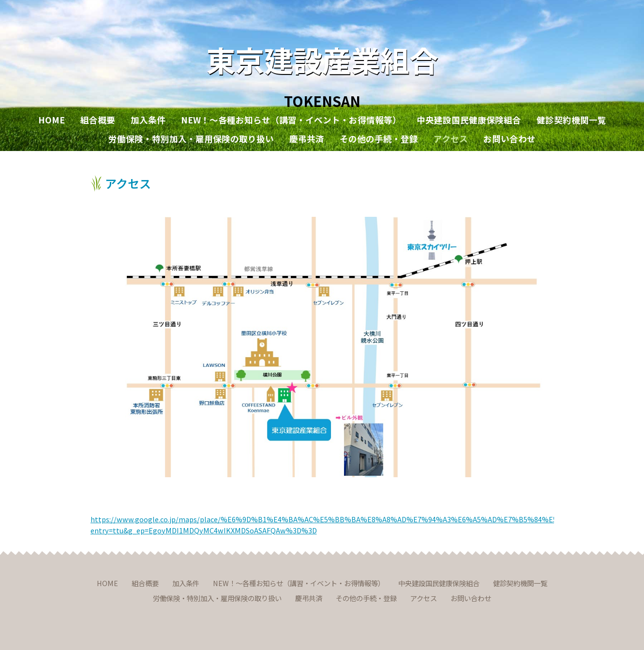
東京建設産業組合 (322, 59)
